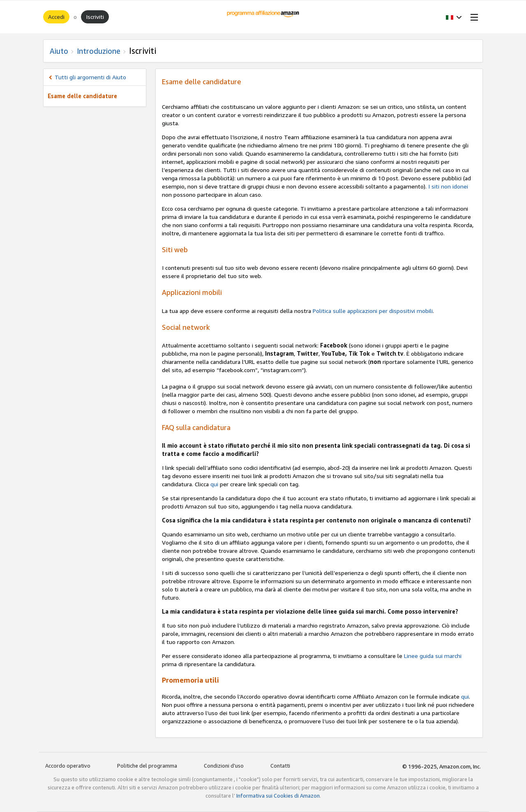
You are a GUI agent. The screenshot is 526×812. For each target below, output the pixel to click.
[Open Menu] (473, 17)
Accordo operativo (68, 766)
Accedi (56, 17)
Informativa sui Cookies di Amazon (278, 796)
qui (214, 484)
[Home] (263, 17)
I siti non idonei (448, 186)
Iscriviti (95, 17)
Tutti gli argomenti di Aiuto (90, 77)
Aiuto (59, 51)
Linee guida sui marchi (433, 656)
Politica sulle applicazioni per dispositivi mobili (373, 311)
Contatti (280, 766)
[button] (454, 17)
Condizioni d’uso (224, 766)
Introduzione (99, 51)
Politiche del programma (147, 766)
